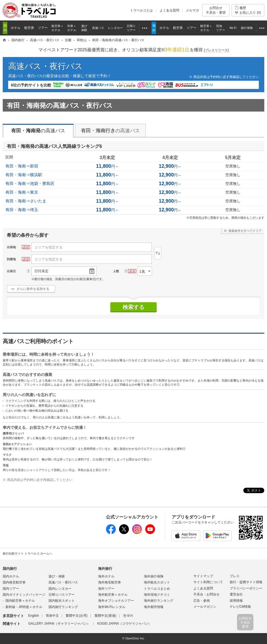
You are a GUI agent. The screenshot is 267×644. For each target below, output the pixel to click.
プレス (235, 576)
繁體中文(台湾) (77, 616)
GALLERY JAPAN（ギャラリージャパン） (59, 624)
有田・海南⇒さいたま (26, 201)
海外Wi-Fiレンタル (112, 607)
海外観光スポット (157, 582)
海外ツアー (106, 589)
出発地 (11, 247)
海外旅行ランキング (159, 601)
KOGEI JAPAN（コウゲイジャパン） (124, 624)
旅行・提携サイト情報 (246, 582)
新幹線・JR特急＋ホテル (24, 607)
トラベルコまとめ (157, 589)
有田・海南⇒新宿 (22, 166)
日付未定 (41, 271)
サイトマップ (203, 576)
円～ (107, 166)
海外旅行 (105, 569)
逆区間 (158, 253)
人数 (116, 271)
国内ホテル (11, 576)
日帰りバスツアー (62, 595)
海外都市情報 (154, 607)
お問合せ (216, 10)
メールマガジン (205, 607)
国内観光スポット (62, 601)
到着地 (11, 259)
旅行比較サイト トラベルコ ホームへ (28, 553)
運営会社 (236, 594)
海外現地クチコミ (157, 595)
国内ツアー (11, 589)
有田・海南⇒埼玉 (22, 210)
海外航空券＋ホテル (113, 595)
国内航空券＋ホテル (20, 601)
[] (216, 50)
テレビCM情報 (240, 607)
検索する (133, 307)
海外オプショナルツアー (116, 601)
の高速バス (38, 131)
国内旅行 (10, 569)
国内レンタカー (60, 589)
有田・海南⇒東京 (22, 192)
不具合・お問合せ (207, 594)
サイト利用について (208, 582)
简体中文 (52, 616)
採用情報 (236, 601)
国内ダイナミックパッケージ (24, 595)
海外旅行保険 (154, 576)
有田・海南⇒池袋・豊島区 (30, 183)
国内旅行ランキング (63, 607)
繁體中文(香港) (105, 616)
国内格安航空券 (14, 582)
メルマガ (192, 10)
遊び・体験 (57, 576)
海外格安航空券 (110, 582)
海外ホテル (106, 576)
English (33, 616)
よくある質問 (169, 10)
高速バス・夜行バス (45, 66)
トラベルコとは (141, 10)
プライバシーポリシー (246, 588)
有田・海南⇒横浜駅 (24, 175)
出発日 (11, 271)
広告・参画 (202, 601)
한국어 (128, 616)
